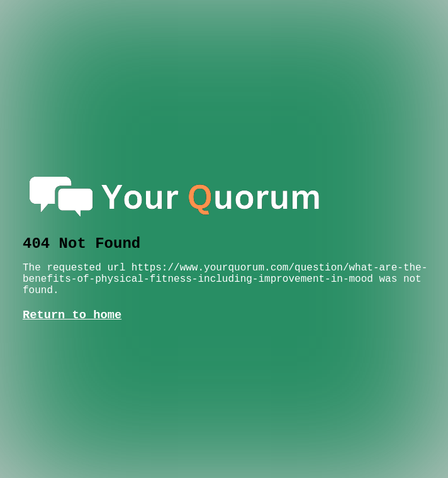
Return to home (72, 315)
